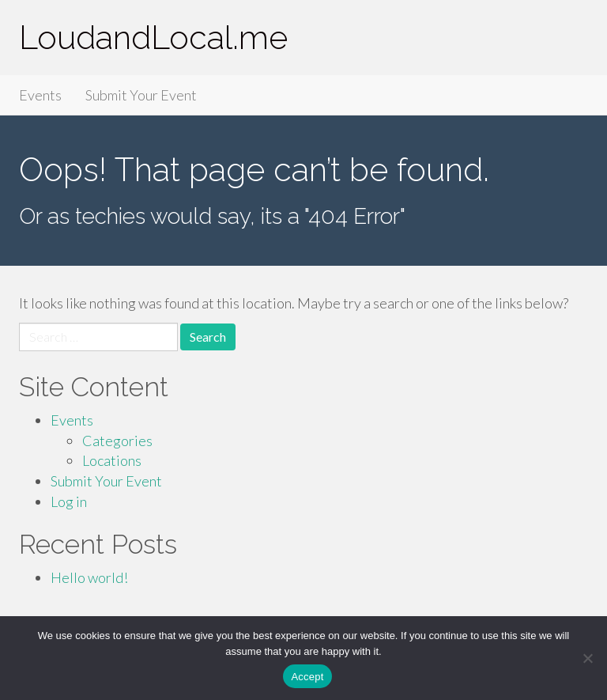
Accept (307, 677)
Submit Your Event (141, 95)
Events (40, 95)
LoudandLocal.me (153, 38)
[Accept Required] (587, 658)
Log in (69, 501)
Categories (117, 441)
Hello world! (89, 577)
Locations (112, 460)
